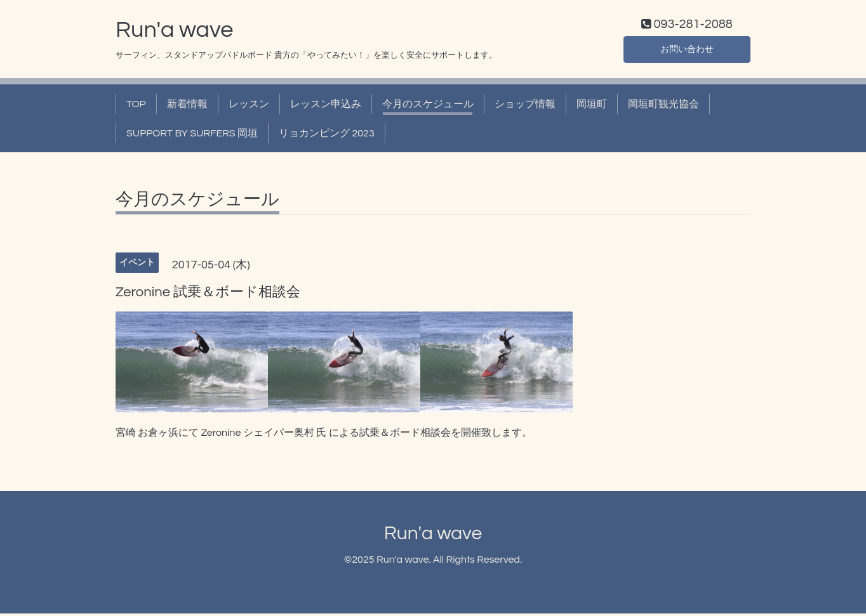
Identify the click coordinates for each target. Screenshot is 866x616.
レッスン (249, 107)
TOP (136, 107)
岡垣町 (592, 107)
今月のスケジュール (428, 107)
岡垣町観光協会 (663, 107)
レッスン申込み (326, 107)
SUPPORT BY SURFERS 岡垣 (192, 136)
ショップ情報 (525, 107)
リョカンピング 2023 (327, 136)
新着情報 (187, 107)
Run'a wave (174, 32)
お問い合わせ (687, 51)
